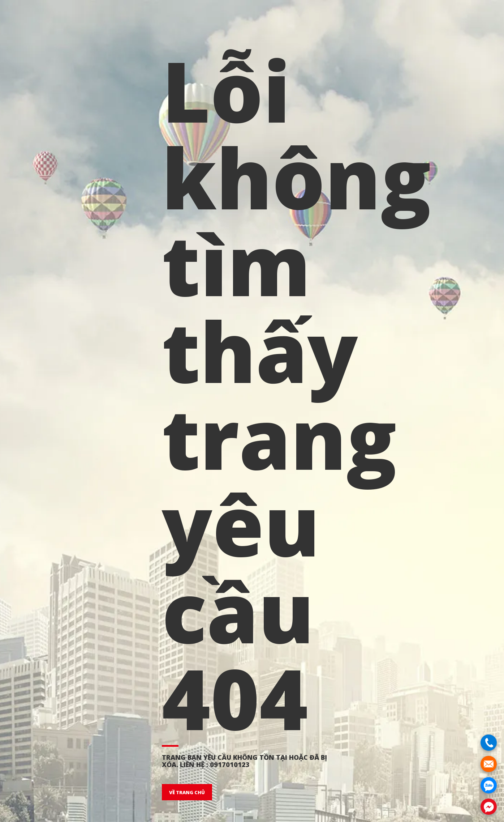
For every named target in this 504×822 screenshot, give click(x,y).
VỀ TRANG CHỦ (187, 792)
